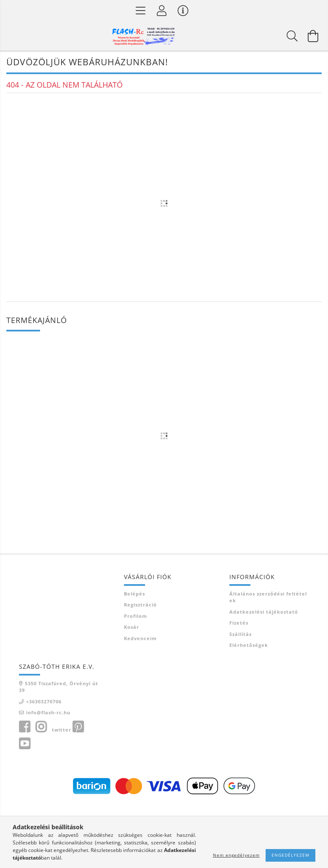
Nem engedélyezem (236, 855)
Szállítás (241, 634)
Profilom (136, 616)
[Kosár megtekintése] (313, 36)
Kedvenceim (140, 638)
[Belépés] (162, 11)
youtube (24, 744)
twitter (62, 730)
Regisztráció (140, 605)
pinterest (78, 727)
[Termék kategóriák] (141, 11)
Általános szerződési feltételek (268, 597)
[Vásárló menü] (183, 11)
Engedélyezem (290, 855)
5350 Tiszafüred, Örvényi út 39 (59, 687)
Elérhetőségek (249, 645)
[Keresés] (292, 36)
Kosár (132, 627)
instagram (41, 727)
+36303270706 (44, 701)
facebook (24, 727)
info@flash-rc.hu (48, 712)
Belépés (134, 594)
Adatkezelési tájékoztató (264, 612)
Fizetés (239, 623)
